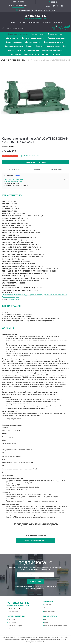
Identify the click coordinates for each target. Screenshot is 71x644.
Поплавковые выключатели (54, 42)
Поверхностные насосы (14, 46)
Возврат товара (50, 611)
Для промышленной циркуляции (55, 295)
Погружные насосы (56, 34)
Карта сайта (13, 623)
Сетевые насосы (53, 46)
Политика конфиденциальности (55, 626)
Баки (65, 46)
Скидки (47, 623)
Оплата (47, 608)
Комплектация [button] (57, 169)
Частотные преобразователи (28, 50)
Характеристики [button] (15, 169)
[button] (18, 7)
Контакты (58, 23)
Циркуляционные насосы (18, 34)
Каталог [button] (12, 23)
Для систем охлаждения (11, 297)
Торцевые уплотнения (56, 38)
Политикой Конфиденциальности (46, 587)
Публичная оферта (15, 626)
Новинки (47, 23)
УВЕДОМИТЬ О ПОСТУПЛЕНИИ (36, 162)
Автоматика (16, 54)
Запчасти (56, 54)
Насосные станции (38, 34)
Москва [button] (17, 176)
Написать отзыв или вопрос (35, 540)
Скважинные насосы (14, 42)
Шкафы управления (33, 42)
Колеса (11, 50)
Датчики (29, 46)
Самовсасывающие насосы (53, 50)
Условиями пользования (34, 588)
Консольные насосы (31, 54)
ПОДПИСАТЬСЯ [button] (36, 582)
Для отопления (12, 38)
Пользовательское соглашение (19, 629)
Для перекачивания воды (34, 295)
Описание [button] (36, 169)
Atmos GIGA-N (14, 299)
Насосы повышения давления (33, 38)
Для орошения (8, 295)
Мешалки (46, 54)
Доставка (48, 605)
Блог (46, 619)
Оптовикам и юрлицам (29, 23)
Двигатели (40, 46)
